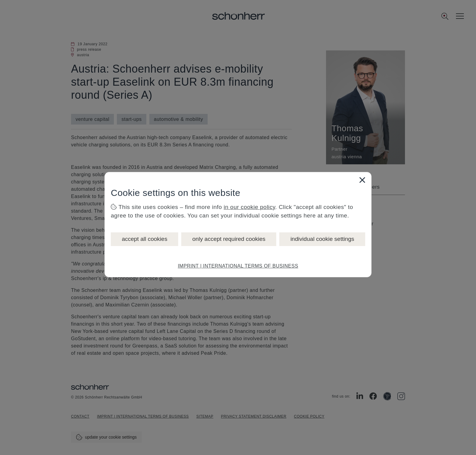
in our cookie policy (250, 207)
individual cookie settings (322, 239)
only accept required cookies (229, 239)
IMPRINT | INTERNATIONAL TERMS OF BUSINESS (238, 266)
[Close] (362, 180)
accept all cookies (144, 239)
